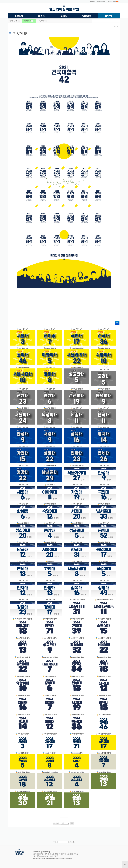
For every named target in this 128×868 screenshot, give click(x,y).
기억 (54, 842)
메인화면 (92, 1)
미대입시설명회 (101, 1)
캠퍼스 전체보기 (112, 1)
